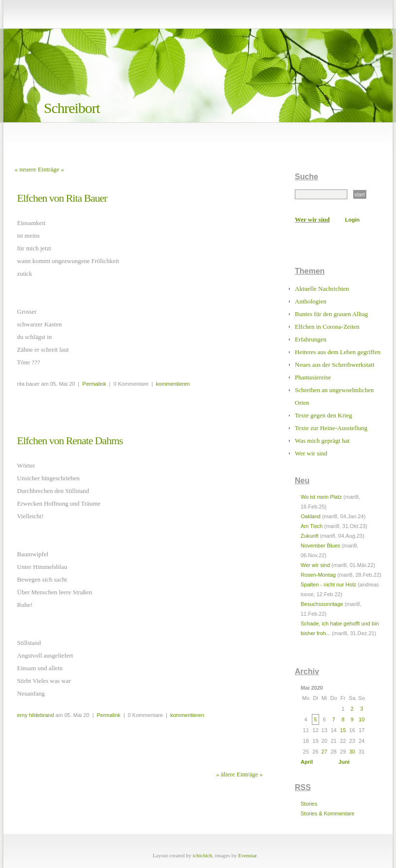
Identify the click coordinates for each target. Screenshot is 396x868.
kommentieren (173, 384)
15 (343, 730)
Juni (344, 762)
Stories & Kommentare (328, 813)
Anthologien (311, 301)
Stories (309, 804)
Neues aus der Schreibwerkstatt (335, 365)
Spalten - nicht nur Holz (328, 585)
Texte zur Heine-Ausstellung (331, 428)
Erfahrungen (311, 339)
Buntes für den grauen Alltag (331, 314)
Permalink (94, 384)
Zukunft (310, 536)
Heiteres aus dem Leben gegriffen (338, 352)
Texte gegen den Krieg (324, 415)
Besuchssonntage (322, 604)
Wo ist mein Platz (321, 497)
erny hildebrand (36, 715)
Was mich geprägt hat (322, 441)
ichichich (202, 855)
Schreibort (72, 108)
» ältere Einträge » (239, 774)
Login (352, 220)
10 (361, 719)
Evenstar (248, 855)
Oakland (311, 516)
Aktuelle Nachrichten (322, 289)
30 (352, 752)
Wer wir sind (312, 219)
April (307, 762)
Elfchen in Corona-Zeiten (327, 327)
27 (324, 752)
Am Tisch (312, 526)
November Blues (320, 546)
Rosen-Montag (318, 575)
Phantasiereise (313, 377)
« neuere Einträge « (39, 169)
